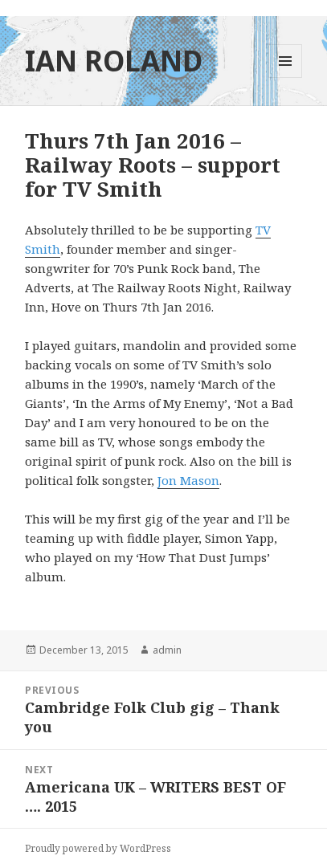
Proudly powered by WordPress (98, 848)
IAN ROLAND (114, 61)
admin (167, 650)
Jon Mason (188, 480)
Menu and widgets (286, 77)
